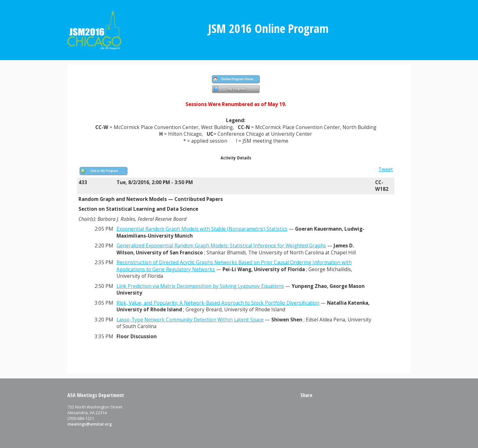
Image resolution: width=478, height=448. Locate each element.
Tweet (386, 169)
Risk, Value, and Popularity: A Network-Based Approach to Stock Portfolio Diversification (218, 303)
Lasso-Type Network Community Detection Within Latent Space (190, 320)
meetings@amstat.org (90, 424)
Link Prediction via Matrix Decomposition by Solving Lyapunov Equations (200, 286)
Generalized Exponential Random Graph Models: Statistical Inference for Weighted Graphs (221, 246)
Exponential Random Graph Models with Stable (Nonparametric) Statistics (202, 229)
